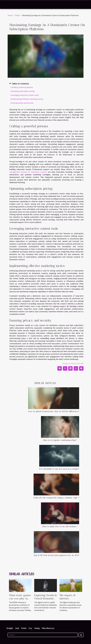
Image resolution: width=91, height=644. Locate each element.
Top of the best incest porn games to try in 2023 (56, 555)
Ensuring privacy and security (22, 103)
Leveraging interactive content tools (25, 95)
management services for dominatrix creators (28, 172)
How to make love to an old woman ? (60, 526)
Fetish (17, 15)
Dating (37, 628)
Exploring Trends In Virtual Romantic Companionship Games (46, 600)
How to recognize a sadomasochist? (60, 440)
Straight (10, 628)
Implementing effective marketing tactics (27, 99)
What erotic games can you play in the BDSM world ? (20, 599)
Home (10, 15)
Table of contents (20, 84)
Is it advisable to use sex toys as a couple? (59, 469)
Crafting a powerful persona (22, 87)
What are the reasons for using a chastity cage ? (56, 498)
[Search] (43, 635)
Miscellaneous (48, 628)
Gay (30, 628)
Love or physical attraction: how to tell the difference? (54, 411)
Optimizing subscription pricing (23, 91)
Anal (17, 628)
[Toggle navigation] (6, 5)
